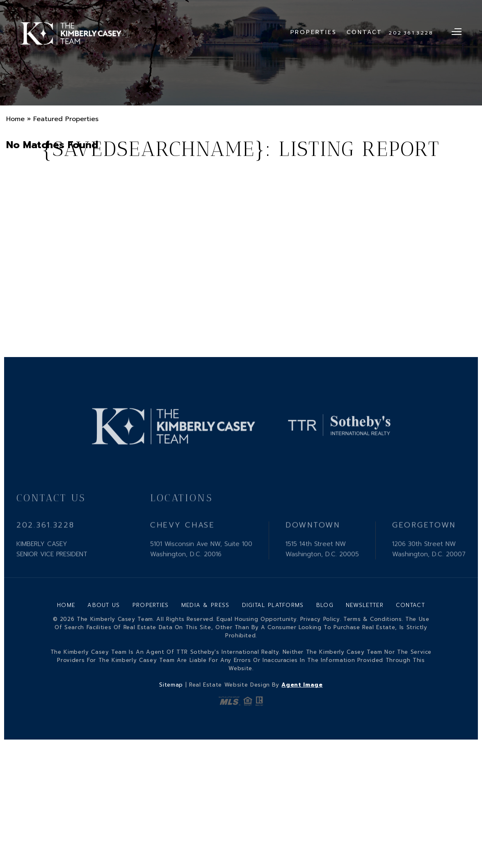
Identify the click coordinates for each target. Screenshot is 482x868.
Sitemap (171, 685)
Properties (314, 32)
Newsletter (365, 605)
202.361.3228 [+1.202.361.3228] (411, 33)
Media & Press (206, 605)
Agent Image (302, 685)
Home (66, 605)
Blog (325, 605)
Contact (365, 32)
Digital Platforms (273, 605)
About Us (104, 605)
